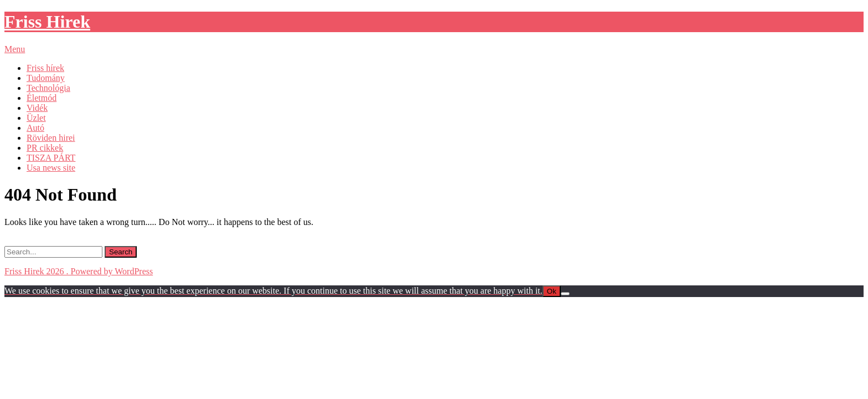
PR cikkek (45, 148)
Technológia (48, 88)
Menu (15, 49)
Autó (35, 128)
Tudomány (46, 78)
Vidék (37, 108)
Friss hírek (45, 68)
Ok (552, 291)
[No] (565, 294)
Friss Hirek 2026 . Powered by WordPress (79, 271)
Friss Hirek (47, 22)
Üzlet (36, 118)
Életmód (42, 98)
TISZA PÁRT (51, 158)
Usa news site (51, 168)
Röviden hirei (51, 138)
